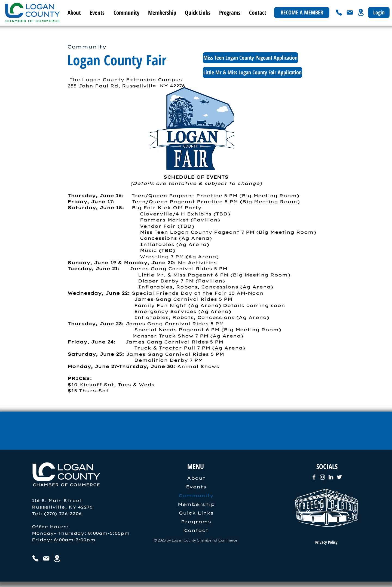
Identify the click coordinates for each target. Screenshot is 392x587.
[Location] (361, 12)
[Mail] (350, 13)
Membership (196, 504)
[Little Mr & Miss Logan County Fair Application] (252, 72)
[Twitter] (339, 477)
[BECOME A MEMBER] (302, 13)
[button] (97, 13)
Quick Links (196, 513)
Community (196, 495)
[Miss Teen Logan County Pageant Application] (250, 58)
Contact (196, 530)
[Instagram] (322, 477)
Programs (196, 522)
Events (196, 487)
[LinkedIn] (331, 477)
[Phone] (339, 13)
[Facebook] (314, 477)
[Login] (379, 13)
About (196, 478)
